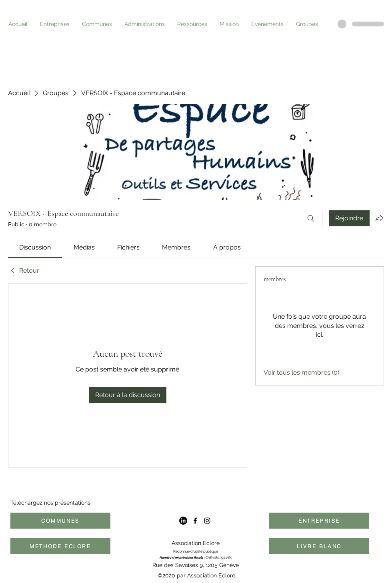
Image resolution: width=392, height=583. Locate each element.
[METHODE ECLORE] (60, 546)
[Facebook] (195, 521)
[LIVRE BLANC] (319, 546)
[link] (35, 247)
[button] (53, 24)
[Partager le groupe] (379, 218)
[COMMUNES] (60, 521)
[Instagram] (207, 521)
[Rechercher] (311, 218)
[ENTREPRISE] (319, 521)
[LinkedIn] (183, 521)
